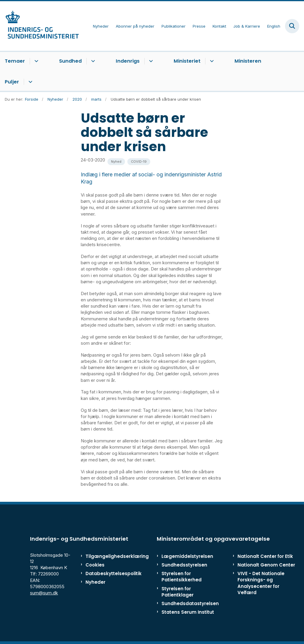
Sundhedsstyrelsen (184, 565)
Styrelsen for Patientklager (178, 592)
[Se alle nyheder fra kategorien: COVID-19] (139, 162)
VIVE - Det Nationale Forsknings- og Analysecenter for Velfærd (261, 583)
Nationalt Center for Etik (265, 556)
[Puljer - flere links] (30, 82)
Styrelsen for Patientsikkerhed (182, 577)
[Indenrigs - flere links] (150, 61)
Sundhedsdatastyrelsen (190, 603)
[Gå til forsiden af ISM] (39, 26)
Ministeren (248, 61)
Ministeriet (187, 61)
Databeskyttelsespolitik (104, 573)
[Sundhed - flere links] (92, 61)
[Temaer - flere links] (35, 61)
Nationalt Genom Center (266, 565)
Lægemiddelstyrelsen (187, 556)
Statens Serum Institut (188, 612)
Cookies (95, 565)
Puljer (12, 82)
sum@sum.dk (44, 593)
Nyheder (95, 582)
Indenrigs (128, 61)
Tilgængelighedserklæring (104, 556)
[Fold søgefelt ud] (292, 26)
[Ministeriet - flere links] (211, 61)
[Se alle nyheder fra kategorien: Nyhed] (116, 162)
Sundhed (70, 61)
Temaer (15, 61)
